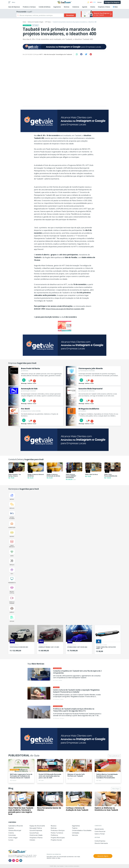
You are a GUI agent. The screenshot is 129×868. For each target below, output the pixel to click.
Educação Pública (36, 828)
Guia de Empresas (36, 830)
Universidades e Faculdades (82, 830)
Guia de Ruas (34, 833)
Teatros (75, 828)
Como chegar (13, 838)
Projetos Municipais (58, 838)
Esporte (12, 534)
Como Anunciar (100, 831)
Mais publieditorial (114, 756)
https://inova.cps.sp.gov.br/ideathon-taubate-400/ (65, 309)
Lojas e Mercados (12, 543)
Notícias (67, 7)
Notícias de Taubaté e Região (36, 22)
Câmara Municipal (15, 830)
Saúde (12, 553)
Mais (115, 7)
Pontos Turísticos (57, 833)
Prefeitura (54, 835)
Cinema (93, 7)
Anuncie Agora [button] (103, 856)
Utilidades (76, 833)
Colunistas (76, 7)
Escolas (12, 618)
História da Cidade (36, 835)
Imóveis (12, 496)
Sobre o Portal (100, 834)
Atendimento (99, 829)
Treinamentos (12, 580)
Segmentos (57, 7)
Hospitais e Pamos (104, 7)
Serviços (12, 562)
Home (24, 22)
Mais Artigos (116, 789)
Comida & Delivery (45, 7)
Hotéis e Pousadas (12, 515)
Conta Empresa (100, 841)
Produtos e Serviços (29, 7)
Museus (54, 826)
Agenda (85, 7)
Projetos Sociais (56, 840)
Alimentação (12, 525)
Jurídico (12, 609)
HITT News (48, 22)
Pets (12, 571)
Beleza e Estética (12, 589)
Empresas (14, 7)
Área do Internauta (101, 843)
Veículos (12, 505)
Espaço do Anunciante (37, 826)
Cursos (11, 840)
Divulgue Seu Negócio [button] (112, 2)
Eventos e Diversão (12, 600)
